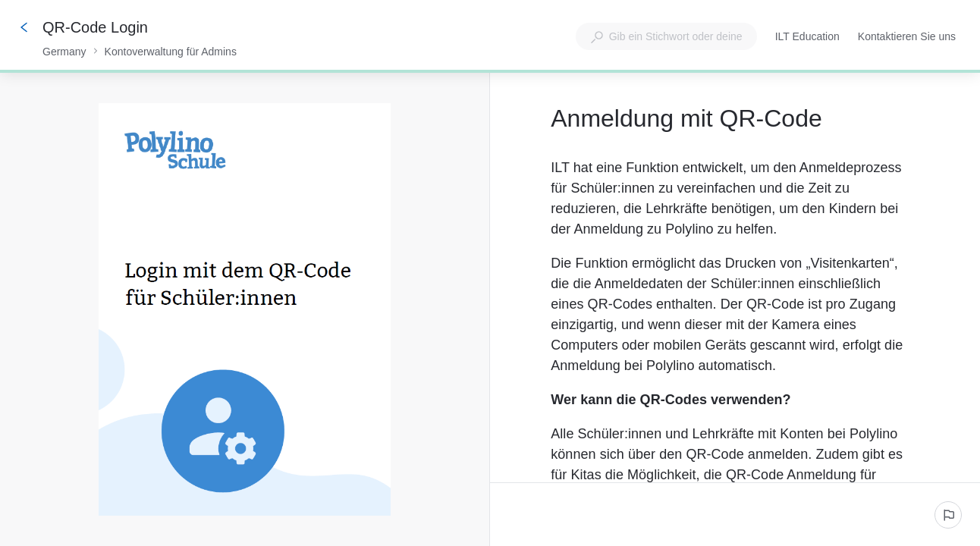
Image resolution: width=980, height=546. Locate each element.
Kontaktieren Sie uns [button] (907, 36)
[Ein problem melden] (948, 515)
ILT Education (807, 38)
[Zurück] (24, 27)
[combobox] (666, 36)
